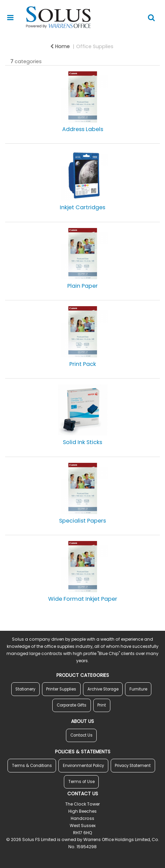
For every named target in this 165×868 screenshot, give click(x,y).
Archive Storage (103, 689)
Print (102, 705)
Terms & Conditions (32, 766)
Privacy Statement (133, 766)
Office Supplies (95, 46)
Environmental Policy (83, 766)
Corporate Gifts (72, 705)
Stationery (25, 689)
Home (60, 46)
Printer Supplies (61, 689)
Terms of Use (81, 782)
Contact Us (81, 735)
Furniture (138, 689)
